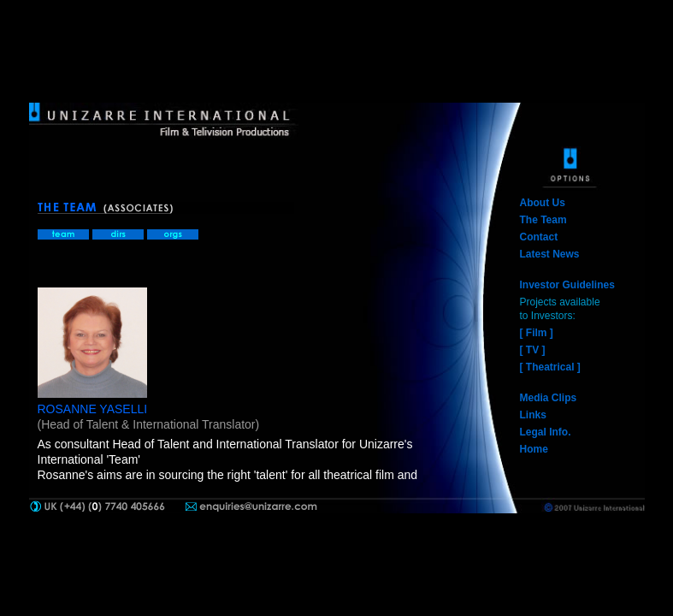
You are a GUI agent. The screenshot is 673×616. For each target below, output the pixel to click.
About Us (543, 203)
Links (533, 415)
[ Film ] (537, 333)
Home (534, 449)
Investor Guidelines (567, 285)
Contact (539, 237)
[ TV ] (533, 350)
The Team (543, 220)
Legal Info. (546, 432)
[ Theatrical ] (550, 367)
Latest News (550, 254)
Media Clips (549, 398)
